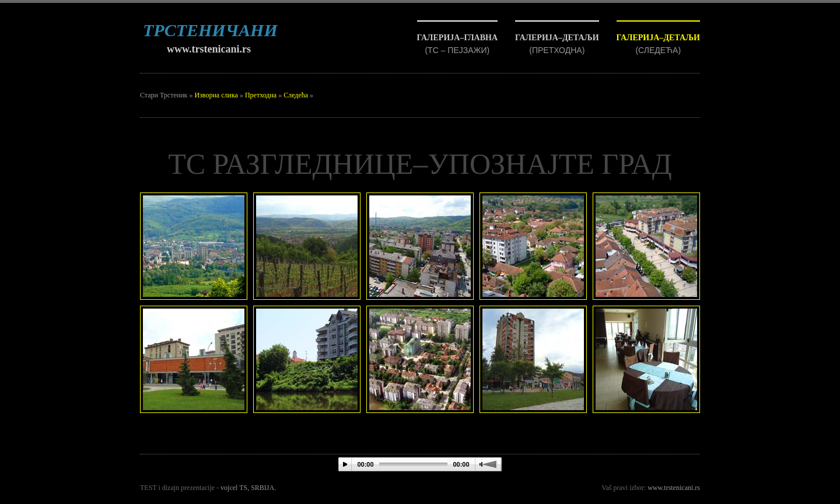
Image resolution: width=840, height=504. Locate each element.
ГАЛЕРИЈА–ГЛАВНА (458, 38)
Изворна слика (216, 95)
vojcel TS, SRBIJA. (248, 488)
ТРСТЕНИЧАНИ (210, 30)
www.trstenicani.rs (209, 49)
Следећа (296, 95)
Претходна (261, 95)
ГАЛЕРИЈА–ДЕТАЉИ (658, 38)
